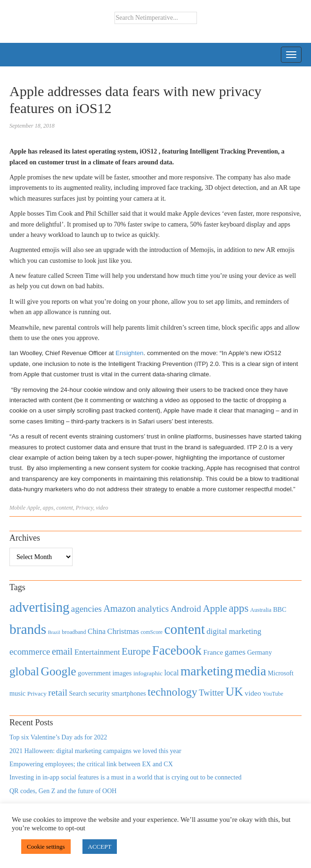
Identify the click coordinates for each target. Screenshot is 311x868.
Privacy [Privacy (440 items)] (37, 694)
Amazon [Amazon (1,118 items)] (119, 608)
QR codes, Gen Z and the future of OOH (63, 791)
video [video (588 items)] (253, 693)
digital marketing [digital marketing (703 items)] (234, 631)
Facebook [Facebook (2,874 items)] (177, 650)
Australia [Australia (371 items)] (261, 610)
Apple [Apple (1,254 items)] (215, 608)
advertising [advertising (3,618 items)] (39, 607)
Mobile (17, 508)
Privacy (85, 508)
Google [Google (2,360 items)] (58, 671)
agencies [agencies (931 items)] (86, 609)
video (102, 508)
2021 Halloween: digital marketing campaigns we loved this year (95, 751)
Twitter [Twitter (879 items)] (211, 693)
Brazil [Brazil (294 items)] (54, 632)
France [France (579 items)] (213, 652)
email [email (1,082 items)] (62, 651)
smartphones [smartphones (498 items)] (129, 693)
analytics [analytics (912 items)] (153, 609)
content (64, 508)
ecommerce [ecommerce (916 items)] (30, 652)
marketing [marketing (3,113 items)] (207, 671)
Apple (33, 508)
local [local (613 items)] (172, 673)
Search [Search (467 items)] (78, 694)
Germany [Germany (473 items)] (259, 652)
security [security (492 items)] (99, 693)
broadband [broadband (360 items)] (74, 632)
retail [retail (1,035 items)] (58, 692)
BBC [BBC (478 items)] (279, 609)
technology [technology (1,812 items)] (172, 692)
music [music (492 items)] (17, 693)
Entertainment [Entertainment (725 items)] (97, 652)
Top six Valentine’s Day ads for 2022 (58, 737)
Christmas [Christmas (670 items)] (123, 631)
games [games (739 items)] (235, 652)
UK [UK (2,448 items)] (234, 692)
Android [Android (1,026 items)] (186, 609)
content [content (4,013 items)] (185, 629)
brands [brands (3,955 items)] (28, 629)
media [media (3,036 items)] (250, 671)
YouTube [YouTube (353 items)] (273, 694)
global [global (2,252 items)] (24, 671)
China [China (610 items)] (97, 631)
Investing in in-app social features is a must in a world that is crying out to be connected (126, 777)
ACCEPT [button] (100, 847)
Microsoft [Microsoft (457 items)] (280, 673)
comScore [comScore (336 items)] (151, 632)
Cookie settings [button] (46, 847)
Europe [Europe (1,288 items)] (136, 651)
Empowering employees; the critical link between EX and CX (91, 764)
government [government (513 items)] (94, 673)
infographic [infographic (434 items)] (148, 673)
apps (48, 508)
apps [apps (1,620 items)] (238, 608)
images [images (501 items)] (122, 673)
